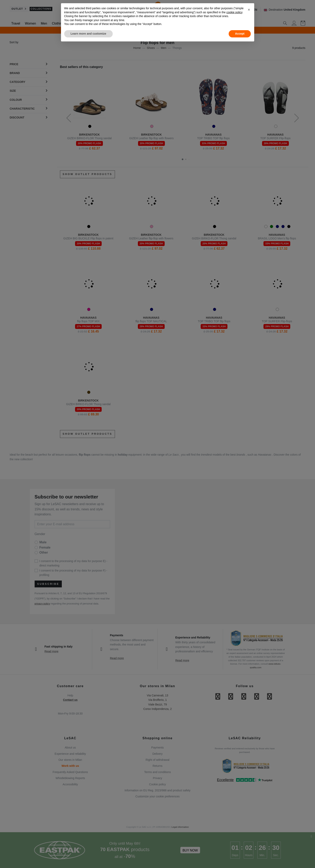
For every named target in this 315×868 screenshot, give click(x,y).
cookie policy (234, 12)
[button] (249, 10)
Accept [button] (240, 34)
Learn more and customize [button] (88, 34)
